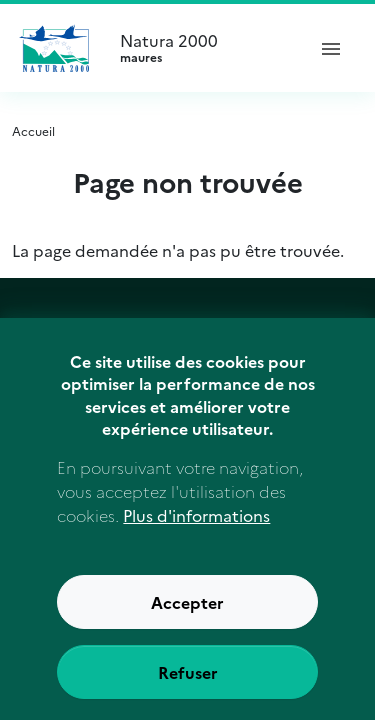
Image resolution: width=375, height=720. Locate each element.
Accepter (187, 621)
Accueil (33, 130)
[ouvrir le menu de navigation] (331, 48)
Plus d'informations (196, 534)
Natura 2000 (203, 48)
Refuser (188, 691)
